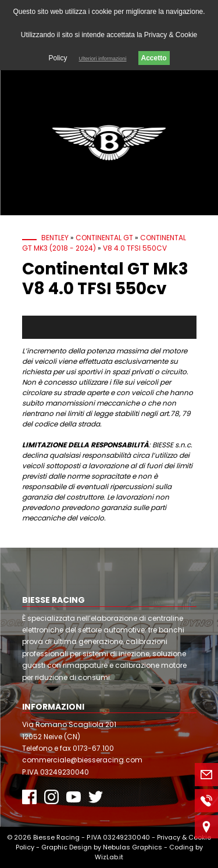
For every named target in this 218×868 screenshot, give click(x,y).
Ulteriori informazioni (102, 59)
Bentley (55, 238)
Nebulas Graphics (133, 847)
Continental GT (104, 238)
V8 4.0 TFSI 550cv (135, 248)
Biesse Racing (56, 837)
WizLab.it (109, 857)
